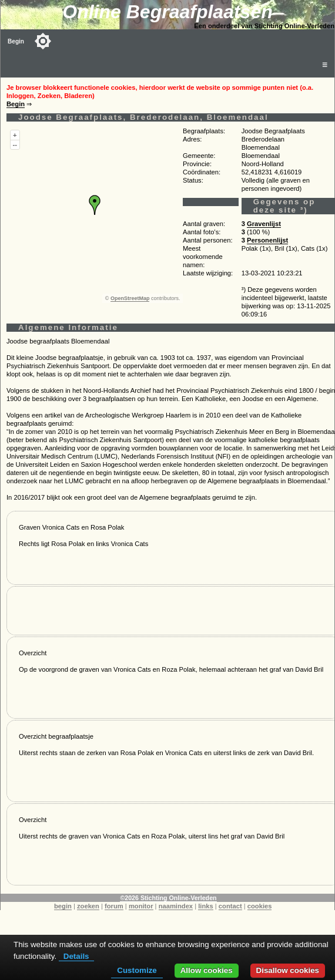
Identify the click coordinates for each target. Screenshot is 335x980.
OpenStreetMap (130, 298)
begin (63, 906)
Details (76, 956)
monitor (141, 906)
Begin (16, 41)
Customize (137, 970)
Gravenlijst (264, 224)
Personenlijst (267, 240)
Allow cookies (207, 970)
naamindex (176, 906)
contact (230, 906)
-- (15, 144)
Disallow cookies (288, 970)
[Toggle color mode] (43, 41)
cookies (260, 906)
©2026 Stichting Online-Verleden (168, 898)
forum (114, 906)
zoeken (88, 906)
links (206, 906)
